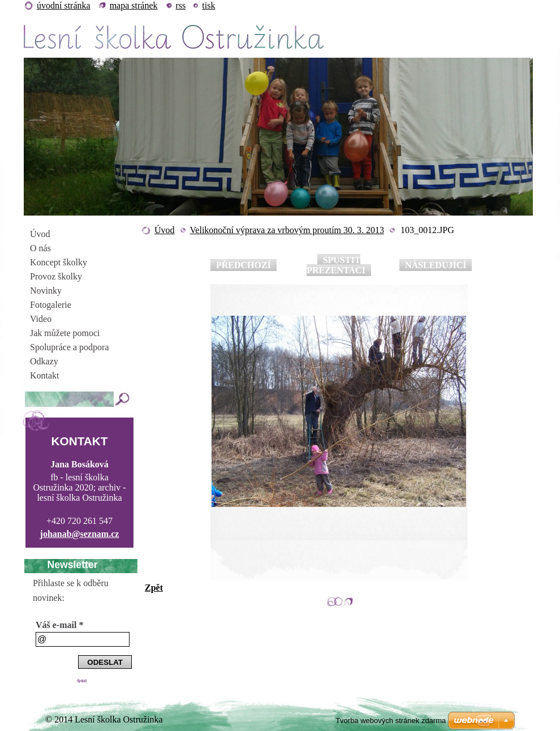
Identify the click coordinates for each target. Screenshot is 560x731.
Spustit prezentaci (336, 265)
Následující (436, 265)
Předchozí (244, 265)
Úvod (165, 230)
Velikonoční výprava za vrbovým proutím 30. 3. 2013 (287, 230)
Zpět (154, 588)
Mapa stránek (134, 5)
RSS (181, 5)
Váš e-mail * (59, 625)
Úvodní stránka (64, 5)
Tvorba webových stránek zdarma (391, 721)
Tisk (208, 5)
